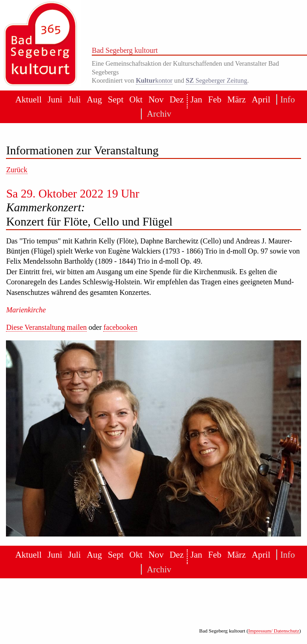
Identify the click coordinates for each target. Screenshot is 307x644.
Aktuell (28, 99)
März (236, 99)
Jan (196, 99)
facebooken (120, 327)
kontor (154, 80)
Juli (74, 99)
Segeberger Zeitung (217, 80)
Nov (156, 99)
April (261, 99)
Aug (94, 99)
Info (286, 99)
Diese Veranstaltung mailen (46, 327)
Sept (116, 99)
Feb (215, 99)
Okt (136, 99)
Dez (176, 99)
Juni (55, 99)
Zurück (17, 170)
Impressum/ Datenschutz (274, 631)
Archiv (156, 114)
